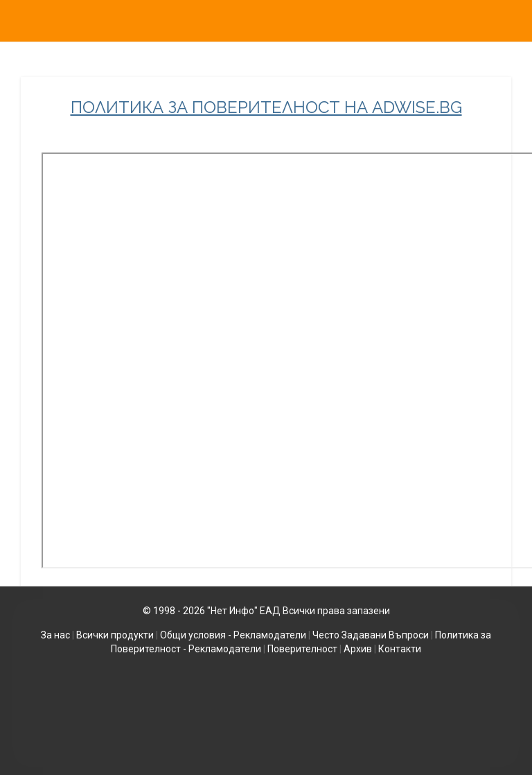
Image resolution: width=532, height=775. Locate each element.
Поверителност (302, 649)
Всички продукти (115, 635)
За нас (55, 635)
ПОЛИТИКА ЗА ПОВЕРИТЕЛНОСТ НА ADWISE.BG (266, 107)
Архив (358, 649)
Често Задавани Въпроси (371, 635)
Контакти (400, 649)
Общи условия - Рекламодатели (233, 635)
